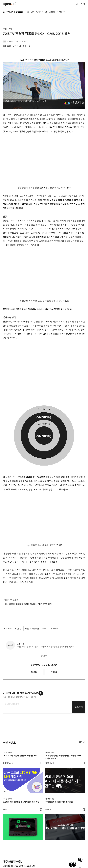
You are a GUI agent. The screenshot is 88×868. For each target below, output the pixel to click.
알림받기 (44, 656)
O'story (20, 12)
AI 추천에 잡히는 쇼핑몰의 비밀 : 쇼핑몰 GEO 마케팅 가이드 (63, 757)
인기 (33, 12)
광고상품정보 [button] (50, 12)
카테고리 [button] (8, 12)
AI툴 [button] (61, 12)
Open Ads (11, 4)
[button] (81, 742)
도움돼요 (34, 672)
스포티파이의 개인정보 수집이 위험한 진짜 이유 (21, 802)
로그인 (83, 4)
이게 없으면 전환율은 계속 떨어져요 (59, 802)
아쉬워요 (54, 672)
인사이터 (40, 12)
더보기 (81, 742)
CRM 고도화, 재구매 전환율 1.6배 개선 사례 (20, 756)
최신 (27, 12)
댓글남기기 (79, 707)
